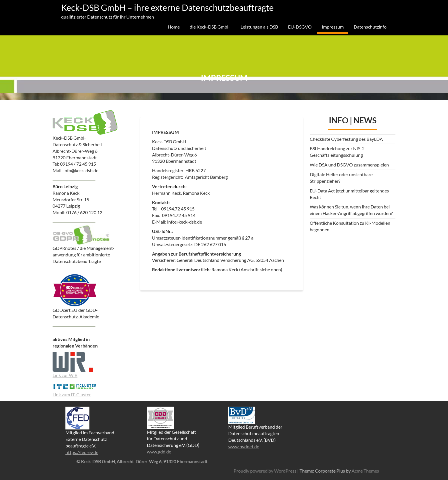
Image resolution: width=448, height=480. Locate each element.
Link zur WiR (65, 375)
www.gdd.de (159, 452)
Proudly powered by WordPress (364, 471)
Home (174, 27)
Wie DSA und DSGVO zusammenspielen (349, 165)
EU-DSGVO (300, 27)
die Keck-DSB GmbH (210, 27)
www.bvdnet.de (244, 446)
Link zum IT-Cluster (72, 394)
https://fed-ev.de (82, 452)
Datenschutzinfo (370, 27)
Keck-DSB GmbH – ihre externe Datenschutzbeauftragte (167, 7)
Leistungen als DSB (259, 27)
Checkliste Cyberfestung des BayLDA (346, 139)
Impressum (333, 27)
